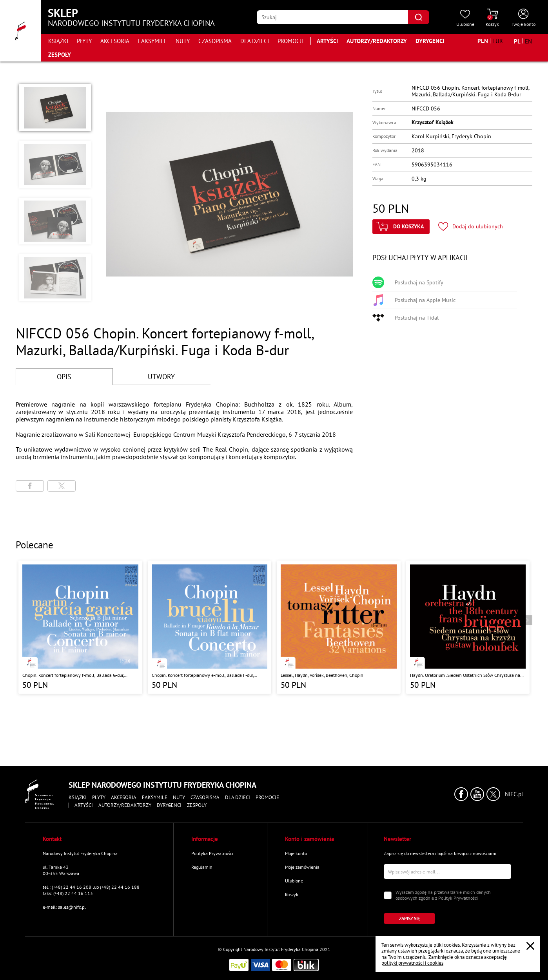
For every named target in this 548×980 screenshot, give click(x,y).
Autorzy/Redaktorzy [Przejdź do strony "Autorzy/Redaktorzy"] (377, 41)
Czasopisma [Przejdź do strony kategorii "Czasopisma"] (215, 41)
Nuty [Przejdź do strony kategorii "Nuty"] (183, 41)
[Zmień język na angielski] (528, 41)
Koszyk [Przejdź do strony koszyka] (292, 894)
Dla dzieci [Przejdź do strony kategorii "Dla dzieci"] (255, 41)
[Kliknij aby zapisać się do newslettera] (409, 919)
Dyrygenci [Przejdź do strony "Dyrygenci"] (430, 41)
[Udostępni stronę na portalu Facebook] (30, 486)
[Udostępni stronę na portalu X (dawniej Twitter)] (62, 486)
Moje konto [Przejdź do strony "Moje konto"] (296, 853)
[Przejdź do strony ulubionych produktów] (465, 18)
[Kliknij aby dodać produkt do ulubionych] (471, 227)
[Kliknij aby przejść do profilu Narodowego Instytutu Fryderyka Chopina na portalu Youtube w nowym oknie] (477, 794)
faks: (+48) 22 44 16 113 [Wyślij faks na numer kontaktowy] (68, 893)
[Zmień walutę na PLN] (483, 41)
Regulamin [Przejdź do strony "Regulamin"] (202, 867)
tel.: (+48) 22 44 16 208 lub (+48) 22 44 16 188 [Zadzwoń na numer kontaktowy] (91, 887)
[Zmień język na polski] (517, 41)
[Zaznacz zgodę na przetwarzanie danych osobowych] (388, 895)
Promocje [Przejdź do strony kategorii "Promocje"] (291, 41)
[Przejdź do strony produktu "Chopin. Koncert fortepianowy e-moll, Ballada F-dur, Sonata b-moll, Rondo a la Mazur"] (210, 627)
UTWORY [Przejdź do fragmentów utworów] (161, 377)
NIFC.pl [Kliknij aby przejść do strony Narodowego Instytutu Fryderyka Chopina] (514, 794)
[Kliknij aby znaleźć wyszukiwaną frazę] (419, 17)
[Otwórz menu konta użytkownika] (524, 18)
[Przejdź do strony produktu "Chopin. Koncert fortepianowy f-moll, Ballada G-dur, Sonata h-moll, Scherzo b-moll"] (80, 627)
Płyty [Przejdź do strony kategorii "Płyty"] (84, 41)
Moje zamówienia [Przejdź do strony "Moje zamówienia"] (302, 867)
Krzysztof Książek (433, 122)
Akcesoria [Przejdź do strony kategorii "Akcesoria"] (115, 41)
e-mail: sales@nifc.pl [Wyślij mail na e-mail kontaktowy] (64, 907)
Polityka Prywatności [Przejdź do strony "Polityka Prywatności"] (212, 853)
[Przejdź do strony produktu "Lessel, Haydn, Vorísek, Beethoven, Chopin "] (339, 627)
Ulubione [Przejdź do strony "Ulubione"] (294, 881)
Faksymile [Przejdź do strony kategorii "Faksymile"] (152, 41)
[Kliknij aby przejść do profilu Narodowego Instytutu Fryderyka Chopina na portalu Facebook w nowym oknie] (461, 794)
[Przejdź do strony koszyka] (492, 18)
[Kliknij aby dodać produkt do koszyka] (401, 227)
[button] (55, 108)
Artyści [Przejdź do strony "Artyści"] (327, 41)
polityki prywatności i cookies (412, 963)
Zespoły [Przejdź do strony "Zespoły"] (60, 55)
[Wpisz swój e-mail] (447, 872)
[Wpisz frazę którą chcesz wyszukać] (332, 17)
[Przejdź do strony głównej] (21, 31)
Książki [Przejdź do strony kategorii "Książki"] (58, 41)
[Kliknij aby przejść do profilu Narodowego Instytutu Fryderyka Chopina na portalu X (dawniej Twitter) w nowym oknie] (493, 794)
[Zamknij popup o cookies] (530, 946)
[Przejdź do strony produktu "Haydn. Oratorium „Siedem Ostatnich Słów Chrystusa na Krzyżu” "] (468, 627)
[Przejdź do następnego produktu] (527, 620)
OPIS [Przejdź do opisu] (64, 377)
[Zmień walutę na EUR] (498, 41)
